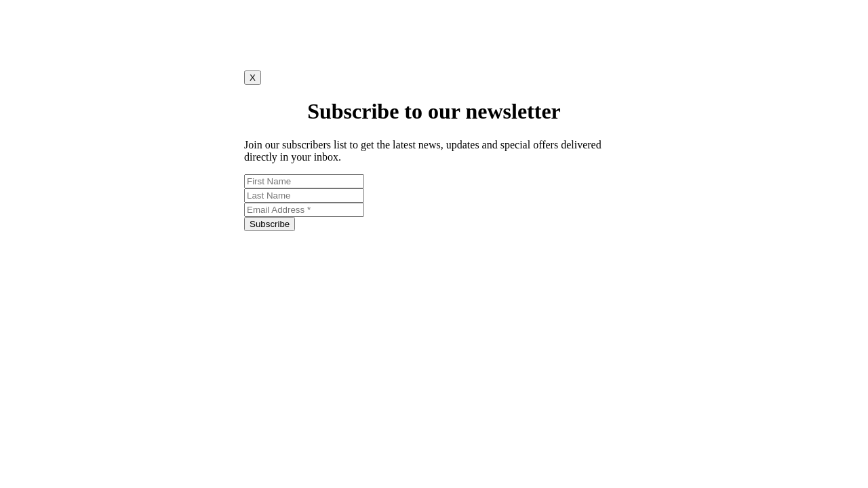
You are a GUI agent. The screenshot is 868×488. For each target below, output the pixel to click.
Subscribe (270, 224)
